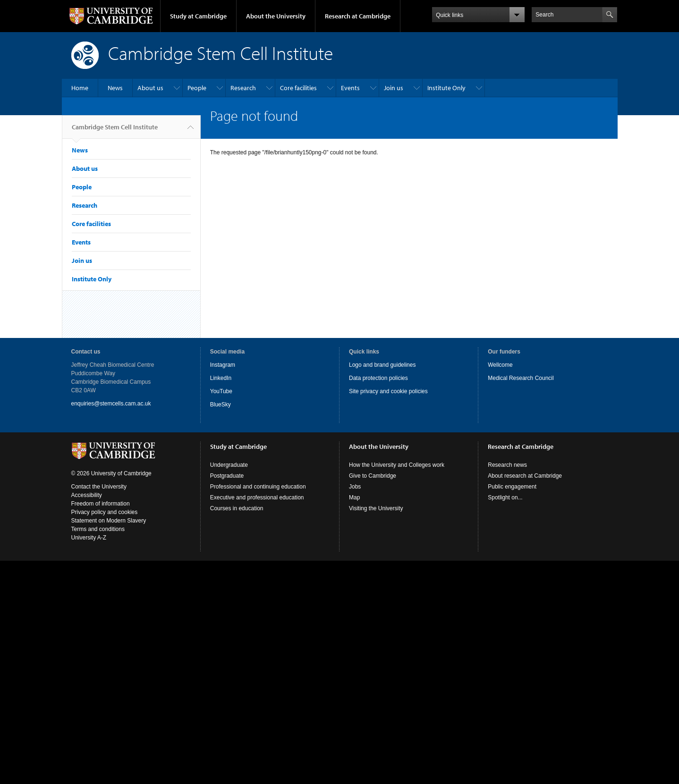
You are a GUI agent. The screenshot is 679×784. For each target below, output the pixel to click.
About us (150, 88)
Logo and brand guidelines (382, 365)
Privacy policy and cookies (105, 512)
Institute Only (446, 88)
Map (354, 497)
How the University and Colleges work (397, 465)
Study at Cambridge (198, 16)
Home (80, 88)
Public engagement (512, 487)
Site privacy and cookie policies (388, 391)
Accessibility (87, 495)
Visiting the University (376, 508)
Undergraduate (229, 465)
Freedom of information (101, 504)
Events (350, 88)
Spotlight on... (505, 497)
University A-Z (89, 538)
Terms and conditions (98, 529)
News (115, 88)
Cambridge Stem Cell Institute (115, 131)
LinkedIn (221, 378)
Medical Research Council (521, 378)
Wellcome (500, 365)
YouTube (221, 391)
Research (243, 88)
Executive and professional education (257, 497)
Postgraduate (227, 476)
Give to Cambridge (373, 476)
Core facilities (298, 88)
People (197, 88)
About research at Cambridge (525, 476)
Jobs (355, 487)
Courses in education (237, 508)
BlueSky (221, 405)
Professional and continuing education (258, 487)
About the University (276, 16)
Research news (507, 465)
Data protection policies (378, 378)
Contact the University (99, 487)
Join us (394, 88)
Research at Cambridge (358, 16)
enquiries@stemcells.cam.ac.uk (111, 404)
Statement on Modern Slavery (109, 521)
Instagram (223, 365)
